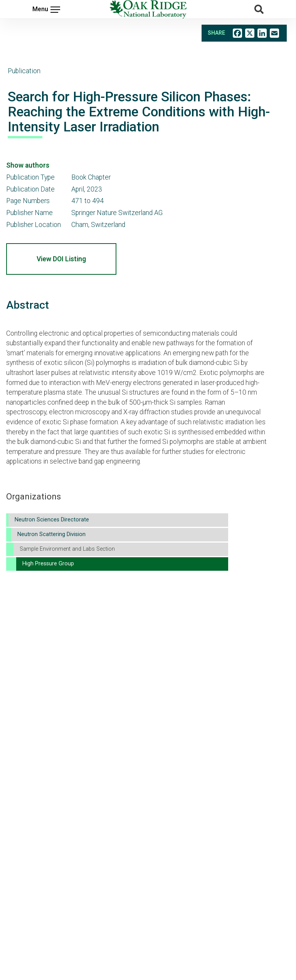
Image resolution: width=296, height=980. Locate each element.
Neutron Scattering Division (51, 534)
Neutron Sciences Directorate (52, 520)
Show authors (28, 165)
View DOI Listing (61, 259)
